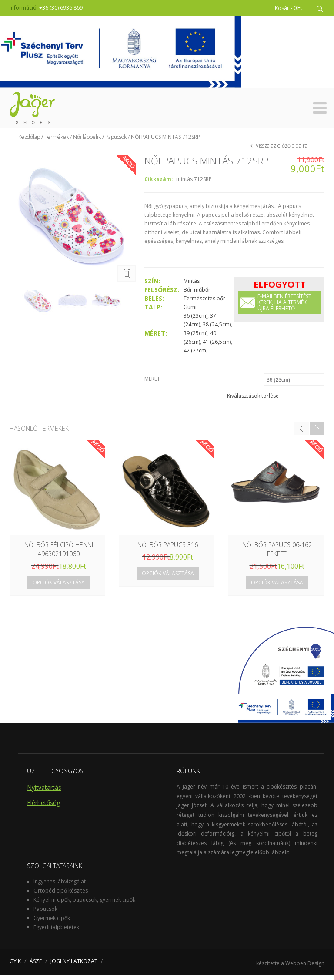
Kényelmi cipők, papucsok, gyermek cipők (84, 905)
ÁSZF (36, 966)
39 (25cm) (195, 338)
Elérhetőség (43, 808)
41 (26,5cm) (217, 347)
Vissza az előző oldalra (281, 151)
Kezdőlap (29, 142)
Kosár (289, 8)
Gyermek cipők (52, 923)
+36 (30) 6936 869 (61, 8)
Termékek (57, 142)
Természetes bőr (204, 304)
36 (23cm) (195, 321)
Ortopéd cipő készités (61, 896)
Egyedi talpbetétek (56, 932)
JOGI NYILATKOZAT (74, 966)
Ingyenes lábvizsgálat (60, 887)
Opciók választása (59, 588)
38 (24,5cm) (217, 330)
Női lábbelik (87, 142)
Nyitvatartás (44, 793)
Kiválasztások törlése (253, 401)
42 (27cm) (195, 356)
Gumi (190, 312)
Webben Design (305, 968)
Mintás (192, 286)
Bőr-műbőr (197, 295)
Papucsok (116, 142)
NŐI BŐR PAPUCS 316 (168, 550)
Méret (152, 384)
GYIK (15, 966)
